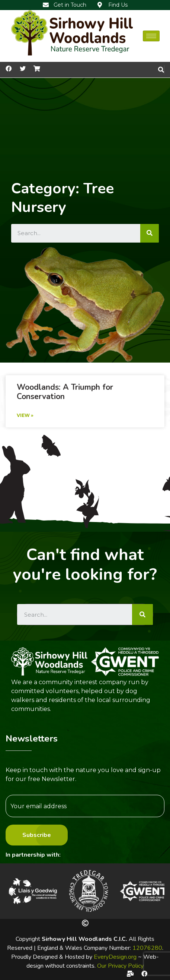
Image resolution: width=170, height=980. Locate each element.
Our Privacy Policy (120, 966)
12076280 (147, 948)
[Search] (150, 233)
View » (25, 415)
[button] (14, 891)
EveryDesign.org (115, 957)
